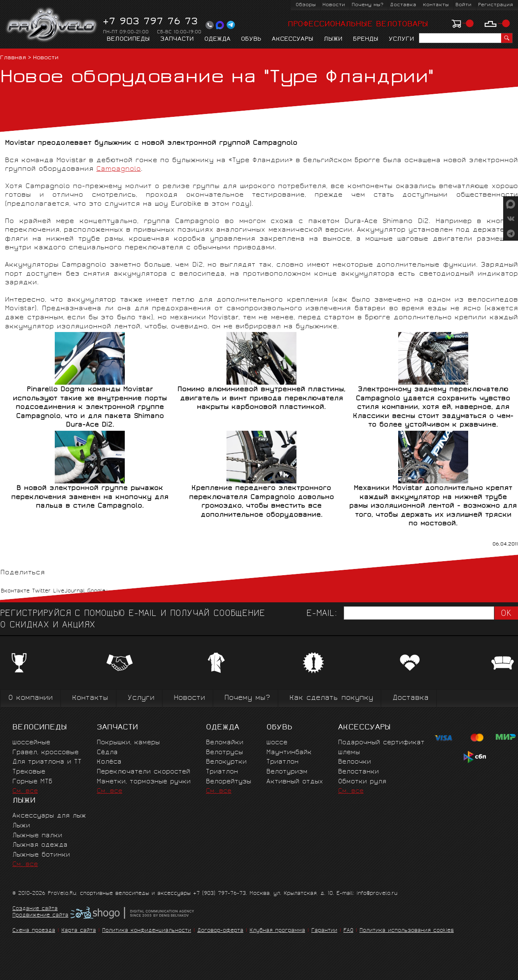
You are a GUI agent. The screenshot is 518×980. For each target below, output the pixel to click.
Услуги (401, 39)
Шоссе (277, 743)
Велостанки (358, 772)
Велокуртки (226, 762)
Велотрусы (224, 753)
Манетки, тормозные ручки (144, 782)
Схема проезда (34, 931)
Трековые (29, 772)
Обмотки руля (362, 782)
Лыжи (333, 39)
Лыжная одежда (40, 845)
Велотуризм (287, 772)
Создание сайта (35, 909)
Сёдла (107, 753)
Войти (463, 5)
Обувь (251, 39)
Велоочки (355, 762)
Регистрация (496, 5)
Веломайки (225, 743)
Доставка (403, 5)
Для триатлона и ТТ (47, 762)
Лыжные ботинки (41, 855)
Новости (334, 5)
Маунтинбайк (289, 753)
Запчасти (177, 39)
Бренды (366, 39)
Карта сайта (79, 931)
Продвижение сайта (40, 916)
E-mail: (322, 614)
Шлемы (349, 753)
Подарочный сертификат (381, 743)
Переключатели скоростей (143, 772)
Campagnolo (119, 169)
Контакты (436, 5)
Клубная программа (277, 931)
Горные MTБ (32, 782)
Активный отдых (295, 782)
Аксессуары (293, 39)
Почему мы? (367, 5)
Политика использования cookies (407, 931)
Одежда (217, 39)
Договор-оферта (220, 931)
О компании (30, 698)
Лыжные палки (37, 836)
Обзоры (306, 5)
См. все (25, 791)
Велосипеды (128, 39)
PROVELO (52, 25)
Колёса (109, 762)
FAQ (348, 931)
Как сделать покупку (331, 698)
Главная (13, 58)
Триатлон (222, 772)
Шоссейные (31, 743)
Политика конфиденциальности (147, 931)
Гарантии (324, 931)
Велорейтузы (229, 782)
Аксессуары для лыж (49, 816)
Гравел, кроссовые (45, 753)
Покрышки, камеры (128, 743)
